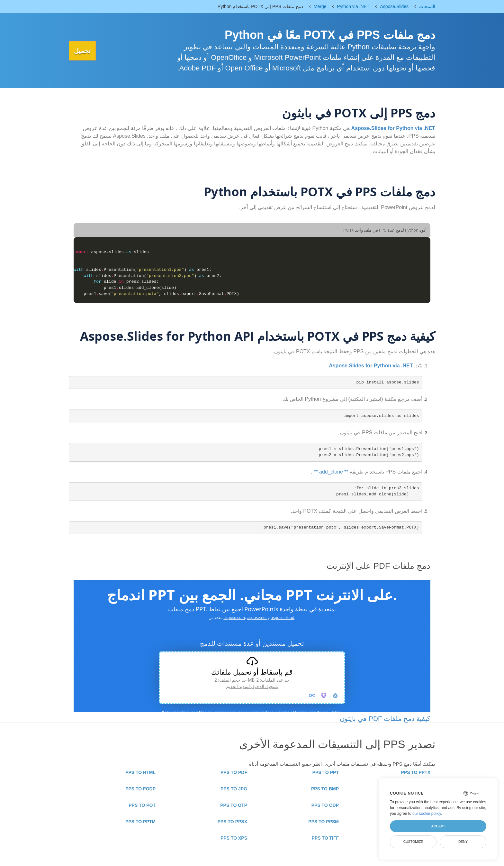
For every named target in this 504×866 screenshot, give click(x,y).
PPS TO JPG (234, 789)
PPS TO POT (142, 805)
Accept (438, 826)
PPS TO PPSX (232, 822)
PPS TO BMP (325, 789)
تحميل (85, 51)
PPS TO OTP (234, 805)
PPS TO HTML (140, 772)
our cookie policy (427, 814)
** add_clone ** (331, 472)
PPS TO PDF (234, 772)
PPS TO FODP (140, 789)
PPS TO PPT (326, 772)
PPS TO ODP (325, 805)
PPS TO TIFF (325, 838)
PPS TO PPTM (140, 822)
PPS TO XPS (234, 838)
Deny (463, 842)
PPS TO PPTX (416, 772)
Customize (413, 842)
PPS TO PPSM (324, 822)
